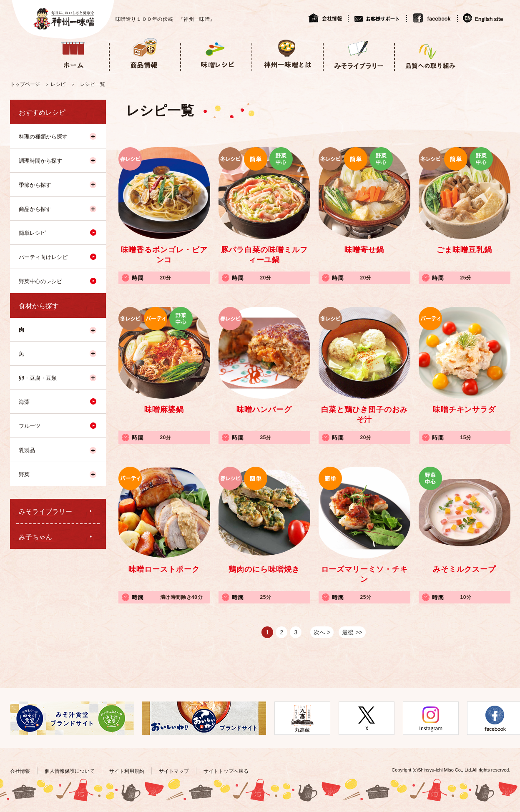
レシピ (58, 84)
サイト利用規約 (127, 771)
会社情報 (328, 18)
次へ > (322, 632)
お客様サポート (377, 18)
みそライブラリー (358, 54)
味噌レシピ (216, 54)
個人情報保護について (70, 771)
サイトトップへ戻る (226, 771)
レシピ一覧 (93, 84)
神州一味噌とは (287, 54)
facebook (432, 18)
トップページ (25, 84)
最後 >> (352, 632)
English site (484, 18)
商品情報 (144, 54)
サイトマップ (174, 771)
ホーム (73, 54)
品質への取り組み (430, 54)
